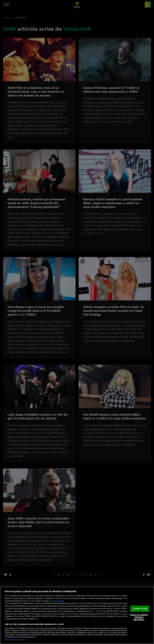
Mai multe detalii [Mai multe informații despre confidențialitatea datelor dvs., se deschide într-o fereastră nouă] (57, 601)
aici (94, 611)
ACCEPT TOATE (140, 609)
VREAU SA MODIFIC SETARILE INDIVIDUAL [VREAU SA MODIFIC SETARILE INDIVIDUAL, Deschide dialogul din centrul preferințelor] (139, 617)
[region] (77, 615)
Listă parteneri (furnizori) (15, 640)
